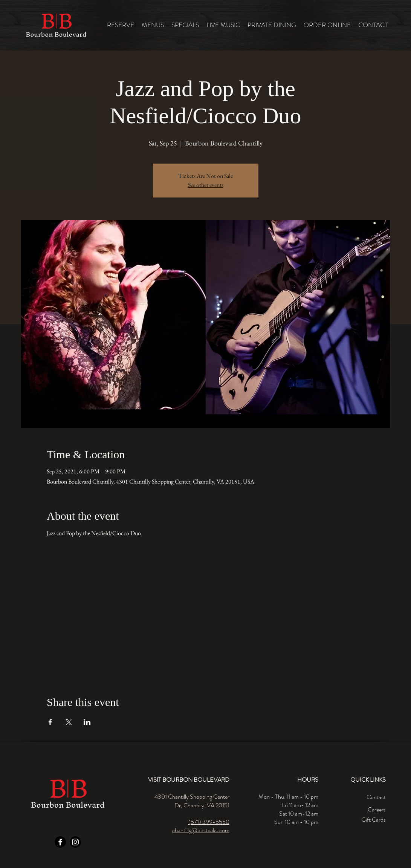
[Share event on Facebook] (50, 722)
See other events (206, 185)
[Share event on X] (69, 722)
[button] (153, 25)
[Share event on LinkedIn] (87, 722)
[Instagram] (75, 842)
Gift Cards (374, 820)
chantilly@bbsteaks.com (201, 830)
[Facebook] (60, 842)
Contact (376, 797)
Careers (377, 809)
